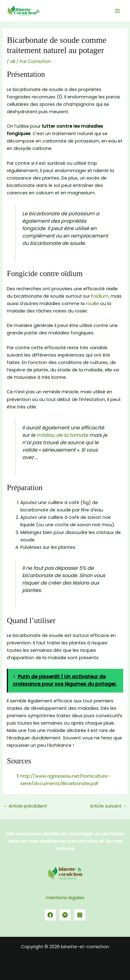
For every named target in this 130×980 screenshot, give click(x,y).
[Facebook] (50, 915)
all (13, 61)
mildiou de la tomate (62, 435)
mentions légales (65, 898)
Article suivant (109, 806)
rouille (92, 304)
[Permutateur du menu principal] (117, 11)
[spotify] (65, 915)
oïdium (101, 296)
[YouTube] (80, 915)
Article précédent (25, 806)
